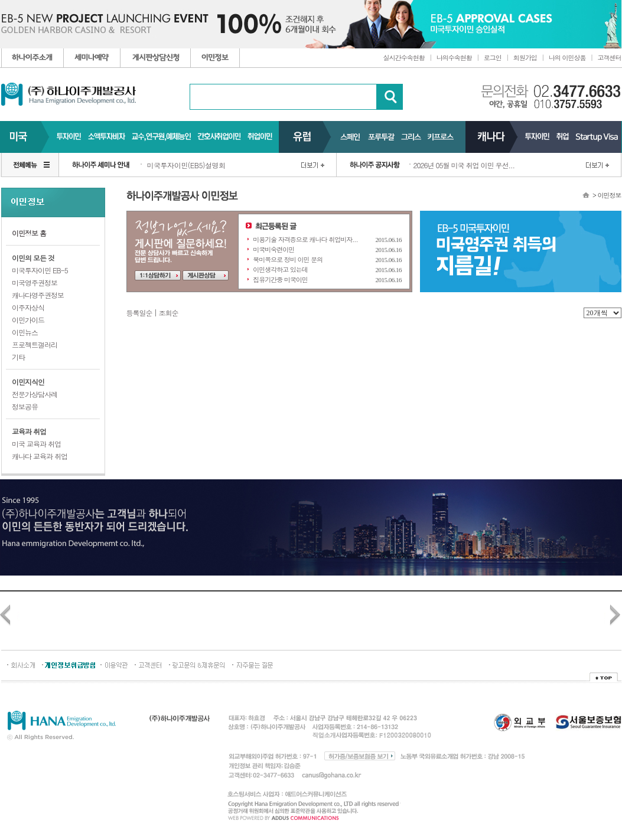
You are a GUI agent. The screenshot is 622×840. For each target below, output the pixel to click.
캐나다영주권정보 (38, 295)
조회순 (169, 313)
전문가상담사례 (35, 394)
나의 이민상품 (567, 58)
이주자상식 (28, 307)
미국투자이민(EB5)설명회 (186, 165)
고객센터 (610, 58)
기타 (18, 357)
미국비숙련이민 (273, 249)
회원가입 (525, 58)
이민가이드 (28, 320)
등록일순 (139, 313)
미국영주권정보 (35, 282)
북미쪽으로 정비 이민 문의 (288, 259)
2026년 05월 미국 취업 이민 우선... (464, 165)
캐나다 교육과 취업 (40, 456)
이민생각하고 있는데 (280, 269)
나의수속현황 (454, 58)
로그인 (493, 58)
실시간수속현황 (404, 58)
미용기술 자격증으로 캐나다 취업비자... (305, 239)
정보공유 (25, 406)
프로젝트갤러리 (35, 344)
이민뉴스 (25, 332)
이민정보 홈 (29, 233)
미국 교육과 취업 (36, 444)
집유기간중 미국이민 (280, 280)
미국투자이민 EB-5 (40, 270)
